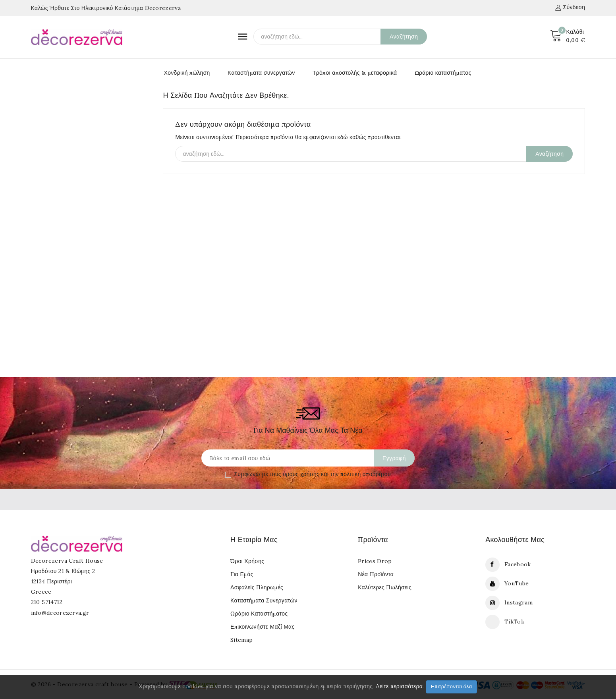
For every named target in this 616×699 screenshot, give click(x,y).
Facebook (518, 564)
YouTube (517, 583)
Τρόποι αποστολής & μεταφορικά (355, 73)
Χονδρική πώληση (187, 73)
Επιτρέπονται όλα (452, 686)
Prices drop (375, 561)
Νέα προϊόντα (376, 574)
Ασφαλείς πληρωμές (257, 587)
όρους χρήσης (301, 474)
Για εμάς (242, 574)
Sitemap (241, 640)
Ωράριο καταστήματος (443, 73)
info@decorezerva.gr (60, 613)
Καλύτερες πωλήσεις (385, 587)
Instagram (518, 602)
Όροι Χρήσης (247, 561)
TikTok (514, 622)
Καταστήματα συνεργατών (261, 73)
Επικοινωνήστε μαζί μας (262, 627)
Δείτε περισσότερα (399, 686)
